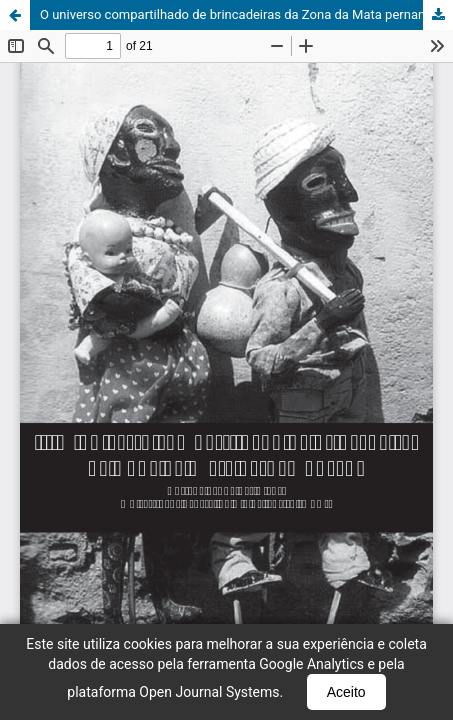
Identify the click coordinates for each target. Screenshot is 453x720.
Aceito (346, 692)
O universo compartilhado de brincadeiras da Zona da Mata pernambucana (246, 14)
